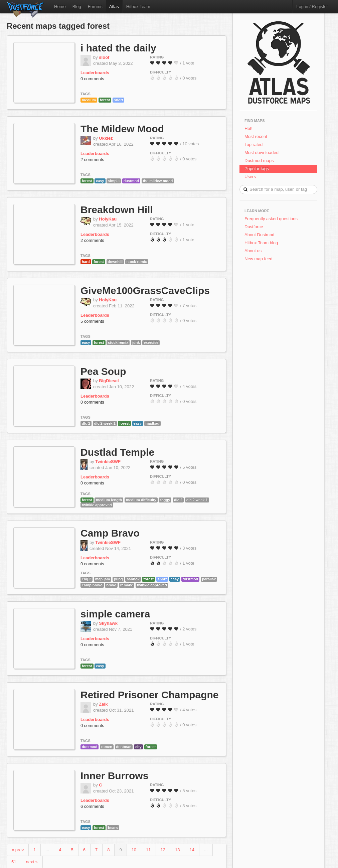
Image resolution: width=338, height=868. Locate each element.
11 (148, 850)
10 (134, 850)
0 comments (92, 79)
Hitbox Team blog (261, 243)
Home (60, 7)
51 (14, 862)
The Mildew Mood (122, 129)
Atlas (114, 7)
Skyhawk (108, 623)
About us (253, 251)
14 (192, 850)
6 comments (92, 806)
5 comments (92, 321)
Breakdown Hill (117, 210)
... (47, 850)
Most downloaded (262, 153)
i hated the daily (118, 48)
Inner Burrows (114, 776)
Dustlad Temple (117, 452)
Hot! (248, 128)
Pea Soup (103, 371)
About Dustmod (260, 235)
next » (32, 862)
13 (177, 850)
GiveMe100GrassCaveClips (145, 291)
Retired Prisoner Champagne (149, 695)
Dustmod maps (259, 161)
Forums (95, 7)
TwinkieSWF (108, 462)
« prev (18, 850)
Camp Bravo (110, 533)
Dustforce (254, 227)
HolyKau (108, 219)
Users (250, 177)
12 (163, 850)
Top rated (253, 144)
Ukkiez (106, 138)
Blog (77, 7)
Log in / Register (312, 7)
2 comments (92, 160)
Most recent (256, 136)
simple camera (115, 614)
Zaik (103, 704)
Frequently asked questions (271, 219)
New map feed (260, 259)
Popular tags (257, 169)
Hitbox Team (138, 7)
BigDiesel (109, 381)
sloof (104, 57)
